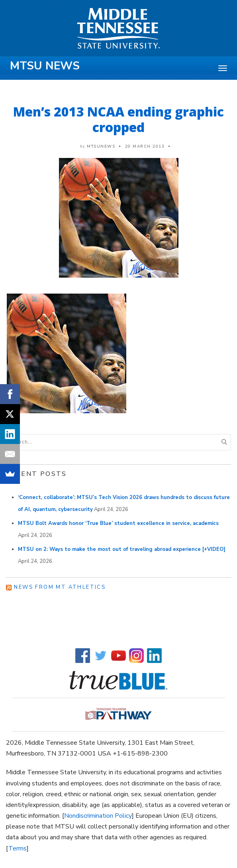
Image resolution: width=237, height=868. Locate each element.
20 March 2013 (145, 146)
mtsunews (101, 146)
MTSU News (45, 66)
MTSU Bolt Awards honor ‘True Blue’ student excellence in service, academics (118, 523)
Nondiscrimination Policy (98, 816)
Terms (18, 848)
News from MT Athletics (60, 587)
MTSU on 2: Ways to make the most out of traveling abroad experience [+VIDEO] (122, 549)
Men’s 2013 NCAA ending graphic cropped (118, 119)
